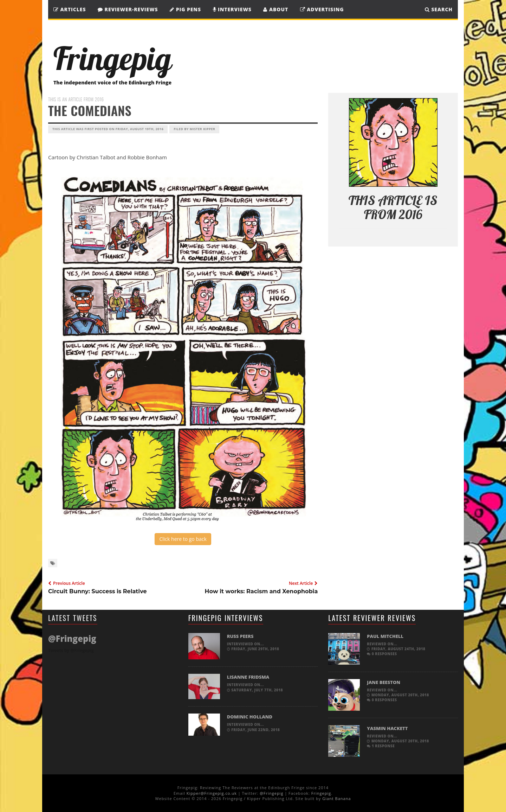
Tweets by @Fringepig (71, 650)
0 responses (382, 654)
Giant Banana (336, 798)
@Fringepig (271, 793)
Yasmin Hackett (387, 728)
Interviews (232, 9)
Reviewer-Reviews (128, 9)
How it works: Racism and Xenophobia (261, 591)
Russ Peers (240, 636)
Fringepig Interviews (226, 618)
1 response (381, 746)
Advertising (322, 9)
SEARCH (439, 9)
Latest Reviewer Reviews (372, 618)
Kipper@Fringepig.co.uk (212, 793)
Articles (70, 9)
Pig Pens (185, 9)
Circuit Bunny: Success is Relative (98, 591)
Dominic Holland (250, 717)
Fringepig (321, 793)
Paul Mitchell (385, 636)
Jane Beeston (384, 682)
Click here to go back (183, 539)
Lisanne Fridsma (248, 677)
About (276, 9)
